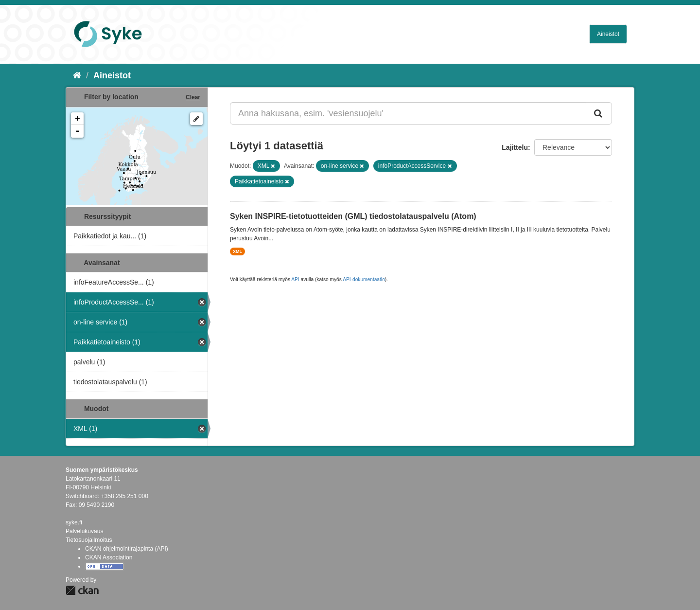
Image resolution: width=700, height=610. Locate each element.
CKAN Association (109, 557)
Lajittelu (515, 147)
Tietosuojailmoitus (89, 540)
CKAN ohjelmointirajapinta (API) (127, 549)
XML (237, 251)
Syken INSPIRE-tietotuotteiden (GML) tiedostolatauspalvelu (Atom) (353, 216)
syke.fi (74, 522)
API (295, 279)
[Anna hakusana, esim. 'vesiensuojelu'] (408, 113)
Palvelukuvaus (84, 531)
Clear (193, 97)
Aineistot (608, 34)
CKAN (82, 590)
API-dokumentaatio (364, 279)
